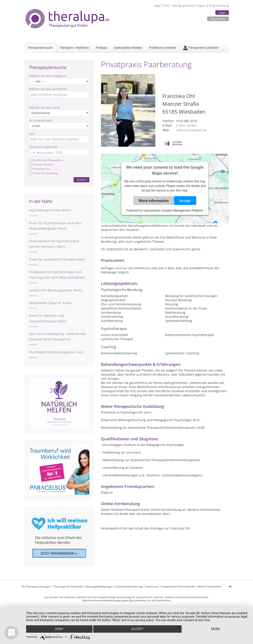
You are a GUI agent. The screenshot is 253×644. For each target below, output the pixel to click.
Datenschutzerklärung (129, 586)
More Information (154, 201)
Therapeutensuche (40, 48)
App (157, 6)
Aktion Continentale (209, 586)
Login (222, 13)
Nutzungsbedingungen (99, 586)
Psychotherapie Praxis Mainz (50, 210)
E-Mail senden (187, 125)
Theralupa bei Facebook (68, 586)
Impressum (152, 586)
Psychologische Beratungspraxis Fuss (56, 352)
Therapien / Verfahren (74, 48)
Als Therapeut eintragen (36, 586)
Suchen (81, 180)
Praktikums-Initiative (163, 48)
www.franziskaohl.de (191, 130)
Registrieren (218, 19)
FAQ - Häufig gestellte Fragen (184, 6)
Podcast (101, 48)
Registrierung (219, 6)
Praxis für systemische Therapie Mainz (57, 259)
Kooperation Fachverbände (178, 586)
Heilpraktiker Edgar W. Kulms (50, 303)
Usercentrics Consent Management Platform (173, 210)
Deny (59, 629)
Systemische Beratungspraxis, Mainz (56, 290)
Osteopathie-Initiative (128, 48)
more (215, 629)
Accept (185, 201)
